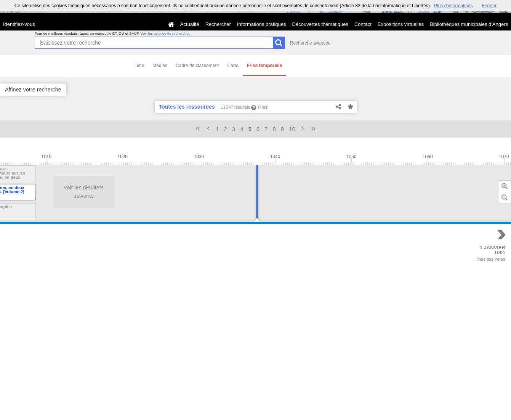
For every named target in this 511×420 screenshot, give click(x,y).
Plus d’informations (453, 6)
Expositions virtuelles (401, 24)
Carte (233, 66)
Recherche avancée (310, 43)
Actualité (190, 24)
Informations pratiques (262, 24)
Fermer (489, 6)
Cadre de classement (197, 66)
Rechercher (218, 24)
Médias (160, 66)
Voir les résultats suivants (43, 192)
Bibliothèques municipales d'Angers (469, 24)
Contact (363, 24)
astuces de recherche (171, 33)
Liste (139, 66)
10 (292, 129)
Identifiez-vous (19, 24)
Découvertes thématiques (320, 24)
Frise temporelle (265, 66)
